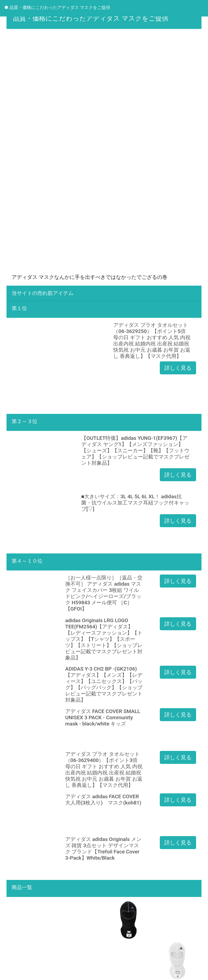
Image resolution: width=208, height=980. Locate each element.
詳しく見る (178, 368)
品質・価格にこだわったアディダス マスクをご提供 (57, 7)
